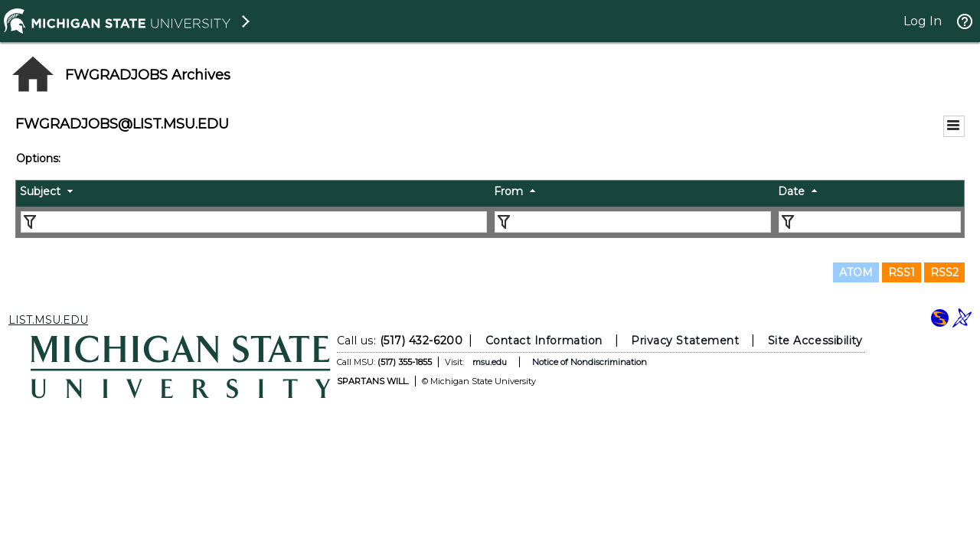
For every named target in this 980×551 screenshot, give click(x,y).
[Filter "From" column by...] (633, 222)
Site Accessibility (815, 341)
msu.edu (490, 362)
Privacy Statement (685, 341)
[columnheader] (253, 194)
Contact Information (544, 341)
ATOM (856, 272)
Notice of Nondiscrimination (590, 362)
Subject (40, 191)
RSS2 (944, 272)
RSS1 (902, 272)
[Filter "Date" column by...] (870, 222)
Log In (923, 21)
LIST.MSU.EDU (48, 320)
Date (791, 191)
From (508, 191)
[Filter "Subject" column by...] (254, 222)
